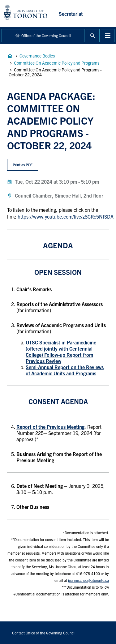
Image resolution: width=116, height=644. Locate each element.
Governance (10, 56)
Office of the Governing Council (46, 35)
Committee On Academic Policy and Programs (57, 63)
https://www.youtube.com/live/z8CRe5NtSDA (66, 216)
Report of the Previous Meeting (50, 427)
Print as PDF (23, 165)
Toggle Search (93, 36)
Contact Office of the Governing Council (44, 633)
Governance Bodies (37, 56)
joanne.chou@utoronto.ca (88, 580)
